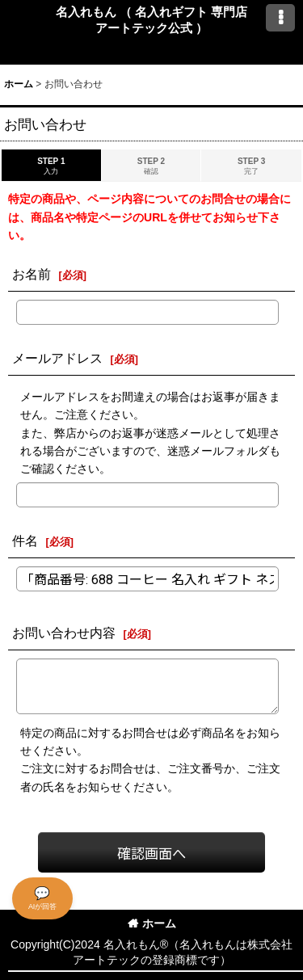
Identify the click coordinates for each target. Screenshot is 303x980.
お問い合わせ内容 (64, 633)
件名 (25, 540)
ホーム (152, 923)
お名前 (32, 274)
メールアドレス (57, 358)
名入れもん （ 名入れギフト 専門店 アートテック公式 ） (152, 20)
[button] (280, 18)
